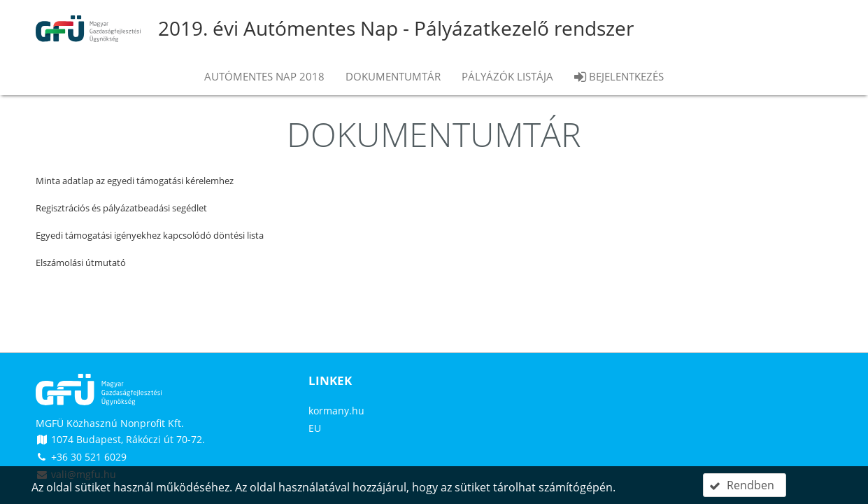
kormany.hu (336, 411)
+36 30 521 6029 (81, 457)
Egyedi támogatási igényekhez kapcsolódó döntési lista (150, 235)
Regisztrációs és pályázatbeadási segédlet (121, 208)
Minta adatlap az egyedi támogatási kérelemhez (135, 181)
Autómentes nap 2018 (264, 76)
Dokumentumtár (393, 76)
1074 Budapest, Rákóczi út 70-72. (120, 439)
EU (315, 428)
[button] (745, 485)
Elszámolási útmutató (81, 262)
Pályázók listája (507, 76)
